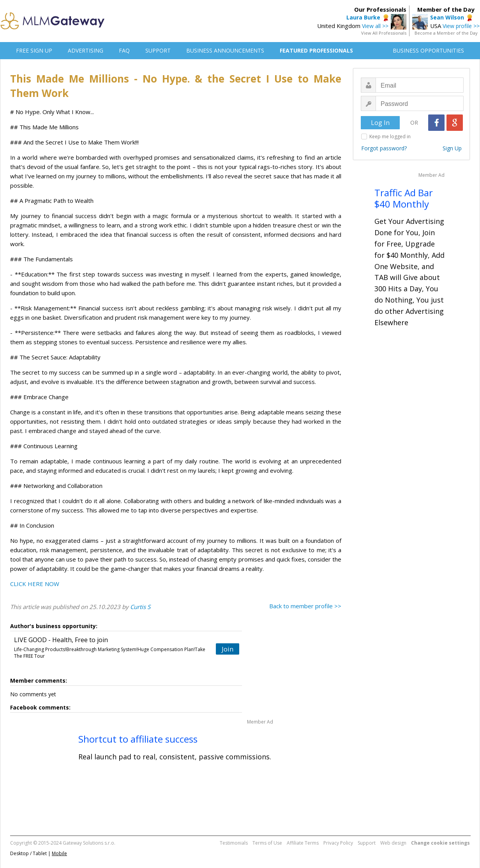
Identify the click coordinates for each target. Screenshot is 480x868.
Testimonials (234, 843)
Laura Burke (363, 17)
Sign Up (452, 148)
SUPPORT (158, 50)
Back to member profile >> (305, 606)
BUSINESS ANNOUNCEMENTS (225, 50)
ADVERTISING (86, 50)
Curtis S (140, 607)
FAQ (124, 50)
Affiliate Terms (303, 843)
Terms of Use (267, 843)
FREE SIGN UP (34, 50)
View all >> (375, 26)
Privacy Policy (338, 843)
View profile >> (461, 26)
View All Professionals (384, 33)
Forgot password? (384, 148)
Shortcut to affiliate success (138, 739)
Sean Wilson (447, 17)
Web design (393, 843)
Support (367, 843)
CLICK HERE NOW (35, 584)
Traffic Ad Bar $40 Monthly (404, 198)
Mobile (59, 853)
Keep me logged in (390, 136)
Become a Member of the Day (446, 33)
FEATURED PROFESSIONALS (316, 50)
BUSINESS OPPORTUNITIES (428, 50)
